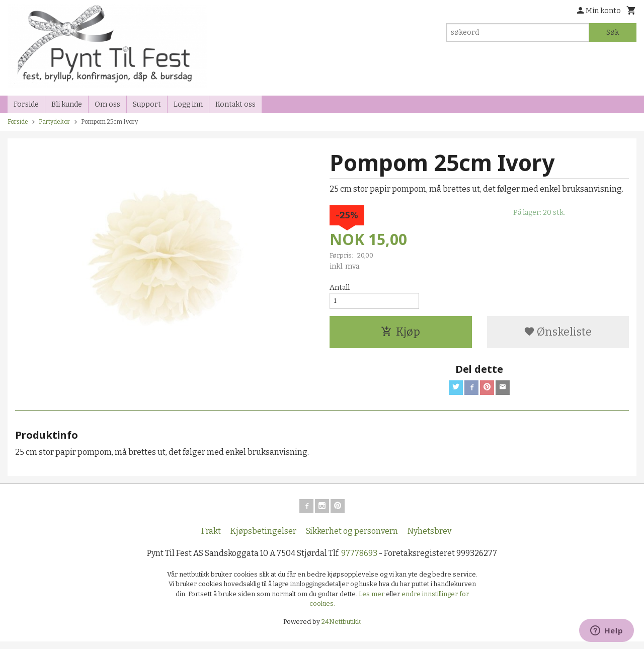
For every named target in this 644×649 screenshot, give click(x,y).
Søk (613, 32)
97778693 (359, 560)
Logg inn (188, 104)
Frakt (211, 538)
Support (147, 104)
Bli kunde (67, 104)
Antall (340, 288)
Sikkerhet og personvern (352, 538)
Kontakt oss (235, 104)
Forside (26, 104)
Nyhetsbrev (429, 538)
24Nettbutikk (341, 629)
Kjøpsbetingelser (263, 538)
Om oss (107, 104)
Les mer (372, 601)
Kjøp (400, 335)
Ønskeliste (558, 335)
